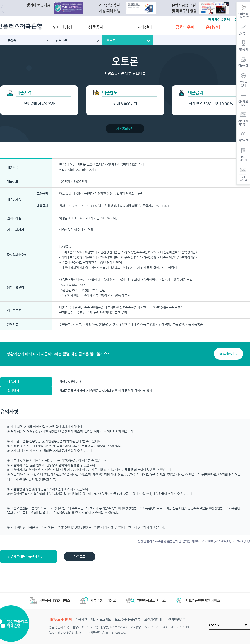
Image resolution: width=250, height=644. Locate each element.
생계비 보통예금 (38, 5)
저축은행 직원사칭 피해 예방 (110, 8)
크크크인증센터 (219, 20)
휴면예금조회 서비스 (146, 601)
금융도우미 (185, 27)
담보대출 (61, 40)
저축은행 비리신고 (98, 601)
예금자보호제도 (101, 619)
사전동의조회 (125, 129)
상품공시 (96, 27)
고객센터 (144, 27)
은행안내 (213, 27)
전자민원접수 (177, 619)
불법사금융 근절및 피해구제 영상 (184, 8)
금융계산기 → (229, 354)
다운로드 (80, 557)
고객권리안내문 (154, 619)
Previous (2, 9)
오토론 (111, 40)
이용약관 (81, 619)
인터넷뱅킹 (62, 27)
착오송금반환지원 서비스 (198, 601)
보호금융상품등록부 (128, 619)
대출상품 (10, 40)
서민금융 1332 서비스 (50, 601)
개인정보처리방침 (60, 619)
